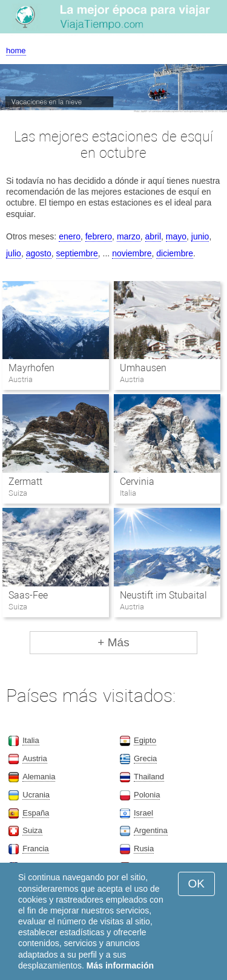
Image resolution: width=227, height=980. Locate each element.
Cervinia (137, 482)
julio (14, 253)
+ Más (113, 642)
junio (200, 236)
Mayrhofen (31, 368)
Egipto (145, 740)
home (16, 50)
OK (196, 884)
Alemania (39, 777)
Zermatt (25, 482)
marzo (129, 236)
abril (153, 236)
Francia (35, 849)
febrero (99, 236)
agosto (39, 253)
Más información (120, 965)
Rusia (144, 849)
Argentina (151, 830)
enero (70, 236)
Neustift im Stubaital (164, 595)
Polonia (147, 795)
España (36, 813)
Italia (31, 740)
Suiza (32, 830)
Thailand (149, 777)
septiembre (77, 253)
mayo (176, 236)
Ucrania (36, 795)
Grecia (145, 758)
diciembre (175, 253)
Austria (35, 758)
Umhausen (143, 368)
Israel (143, 813)
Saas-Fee (28, 595)
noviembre (132, 253)
